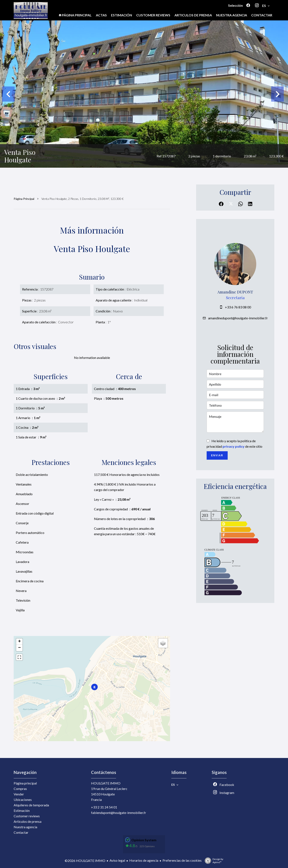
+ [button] (19, 642)
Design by (213, 861)
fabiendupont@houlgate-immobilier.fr (119, 813)
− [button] (19, 648)
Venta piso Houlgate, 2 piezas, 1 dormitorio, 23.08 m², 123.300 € (83, 199)
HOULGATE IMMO (106, 783)
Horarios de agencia (144, 860)
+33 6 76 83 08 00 (238, 307)
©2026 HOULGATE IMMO (85, 861)
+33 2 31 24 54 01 (104, 807)
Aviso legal (117, 860)
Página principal (24, 199)
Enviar (217, 455)
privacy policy (234, 446)
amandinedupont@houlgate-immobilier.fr (238, 318)
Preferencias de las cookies (182, 860)
